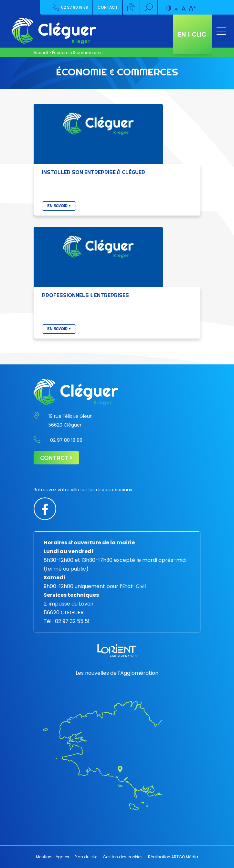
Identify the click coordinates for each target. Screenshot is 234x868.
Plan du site (86, 857)
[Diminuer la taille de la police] (176, 5)
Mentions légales (53, 857)
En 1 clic (192, 34)
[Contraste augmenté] (169, 5)
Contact (108, 7)
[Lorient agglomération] (117, 651)
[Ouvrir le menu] (221, 31)
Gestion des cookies (123, 857)
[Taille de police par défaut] (184, 5)
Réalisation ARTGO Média (173, 857)
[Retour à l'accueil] (54, 31)
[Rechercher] (149, 7)
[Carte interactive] (132, 7)
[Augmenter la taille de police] (192, 5)
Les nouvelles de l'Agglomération (117, 673)
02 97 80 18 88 (70, 7)
